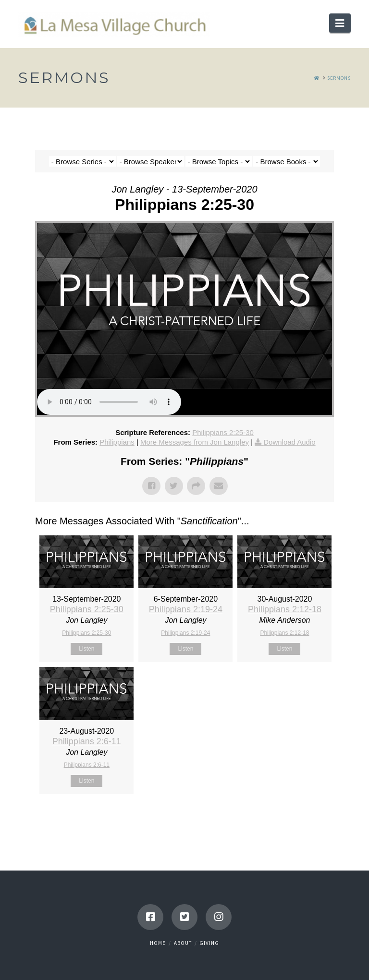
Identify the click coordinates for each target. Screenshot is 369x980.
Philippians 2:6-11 (87, 741)
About (183, 943)
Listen (86, 649)
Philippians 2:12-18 (285, 609)
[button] (340, 23)
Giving (209, 943)
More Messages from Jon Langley (195, 442)
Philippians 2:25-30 (223, 432)
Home (158, 943)
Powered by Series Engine (298, 818)
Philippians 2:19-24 (186, 609)
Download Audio (289, 442)
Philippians (117, 442)
